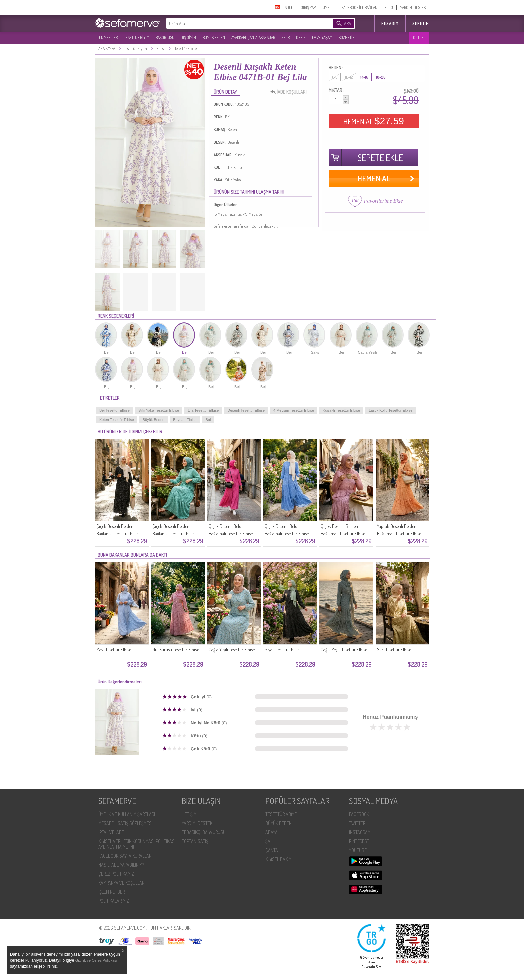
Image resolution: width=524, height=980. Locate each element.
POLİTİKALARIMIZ (114, 901)
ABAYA (272, 832)
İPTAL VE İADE (111, 832)
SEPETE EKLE (380, 158)
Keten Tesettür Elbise (117, 420)
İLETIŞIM (189, 814)
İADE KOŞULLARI (290, 92)
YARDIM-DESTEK (413, 8)
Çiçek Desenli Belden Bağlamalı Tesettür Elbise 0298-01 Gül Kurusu (343, 534)
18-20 (381, 77)
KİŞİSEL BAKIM (279, 859)
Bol (208, 420)
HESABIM (390, 24)
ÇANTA (272, 850)
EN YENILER (108, 38)
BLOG (389, 8)
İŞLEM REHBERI (112, 892)
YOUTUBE (358, 850)
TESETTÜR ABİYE (281, 814)
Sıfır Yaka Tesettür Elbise (159, 410)
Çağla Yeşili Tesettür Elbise (232, 650)
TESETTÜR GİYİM (137, 38)
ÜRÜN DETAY (225, 92)
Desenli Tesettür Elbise (246, 410)
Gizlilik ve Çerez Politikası (96, 960)
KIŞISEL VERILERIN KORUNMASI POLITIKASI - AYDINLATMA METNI (139, 844)
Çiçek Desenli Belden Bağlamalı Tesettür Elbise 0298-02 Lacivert (287, 534)
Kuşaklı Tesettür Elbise (341, 410)
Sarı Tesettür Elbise (394, 650)
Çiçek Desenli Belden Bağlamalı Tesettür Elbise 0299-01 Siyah (118, 534)
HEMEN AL (374, 121)
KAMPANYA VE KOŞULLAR (121, 883)
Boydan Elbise (185, 420)
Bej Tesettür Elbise (114, 410)
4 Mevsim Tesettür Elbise (294, 410)
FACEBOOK (359, 814)
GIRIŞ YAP (308, 8)
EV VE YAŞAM (322, 38)
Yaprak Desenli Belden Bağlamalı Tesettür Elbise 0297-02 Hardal (399, 534)
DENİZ (301, 38)
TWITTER (357, 823)
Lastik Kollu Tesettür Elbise (390, 410)
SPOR (286, 38)
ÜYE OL (329, 8)
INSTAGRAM (360, 832)
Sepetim (421, 24)
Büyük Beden (154, 420)
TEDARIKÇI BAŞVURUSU (204, 832)
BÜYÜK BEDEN (214, 38)
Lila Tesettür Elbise (203, 410)
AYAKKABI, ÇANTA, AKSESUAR (253, 38)
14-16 (364, 77)
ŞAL (269, 841)
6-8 (335, 77)
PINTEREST (359, 841)
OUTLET (419, 38)
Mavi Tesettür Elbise (114, 650)
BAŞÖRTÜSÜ (165, 38)
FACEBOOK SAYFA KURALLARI (125, 856)
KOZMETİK (346, 38)
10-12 (349, 77)
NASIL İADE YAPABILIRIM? (121, 865)
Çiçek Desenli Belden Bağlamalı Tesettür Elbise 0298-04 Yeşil (174, 534)
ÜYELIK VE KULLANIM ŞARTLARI (127, 814)
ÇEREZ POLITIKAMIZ (116, 874)
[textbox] (239, 23)
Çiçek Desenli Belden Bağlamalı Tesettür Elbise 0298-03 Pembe (231, 534)
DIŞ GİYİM (188, 38)
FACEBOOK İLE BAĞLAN (359, 8)
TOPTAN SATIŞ (195, 841)
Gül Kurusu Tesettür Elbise (176, 650)
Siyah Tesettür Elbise (283, 650)
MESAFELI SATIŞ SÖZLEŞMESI (125, 823)
